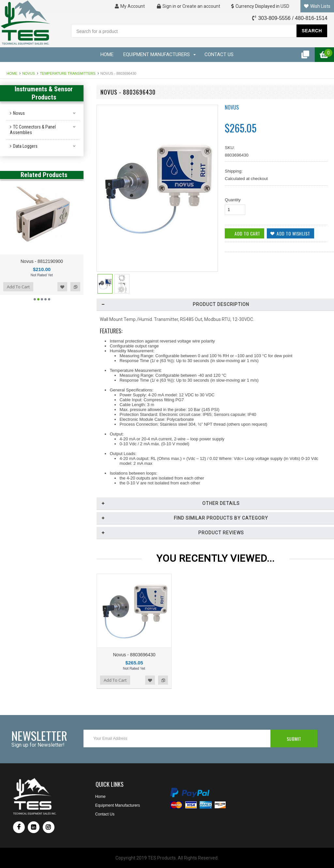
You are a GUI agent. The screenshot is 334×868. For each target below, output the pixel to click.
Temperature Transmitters (68, 73)
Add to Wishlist (62, 287)
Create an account (201, 6)
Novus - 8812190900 (42, 261)
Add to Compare (75, 287)
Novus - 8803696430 (134, 655)
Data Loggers (25, 146)
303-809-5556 (274, 18)
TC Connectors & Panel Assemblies (33, 130)
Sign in (167, 6)
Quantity (233, 200)
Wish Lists (317, 6)
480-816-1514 (311, 18)
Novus (29, 73)
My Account (130, 6)
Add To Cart (18, 287)
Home (12, 73)
